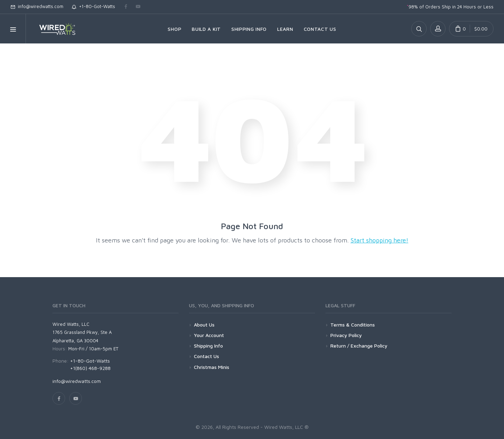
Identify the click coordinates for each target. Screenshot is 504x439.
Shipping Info (208, 346)
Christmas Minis (212, 367)
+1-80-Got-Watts (93, 6)
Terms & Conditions (353, 325)
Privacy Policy (346, 335)
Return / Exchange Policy (359, 346)
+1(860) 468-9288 (90, 368)
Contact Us (206, 356)
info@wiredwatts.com (37, 6)
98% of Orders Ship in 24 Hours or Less (450, 7)
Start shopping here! (380, 240)
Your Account (209, 335)
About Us (204, 325)
